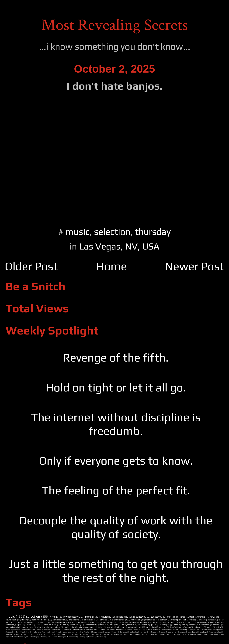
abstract (9, 632)
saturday (123, 617)
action (17, 632)
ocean (124, 634)
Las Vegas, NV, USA (119, 246)
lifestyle (129, 630)
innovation (135, 620)
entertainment (67, 622)
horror (31, 634)
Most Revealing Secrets (115, 25)
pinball (154, 634)
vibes (8, 630)
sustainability (21, 637)
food (219, 622)
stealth (11, 637)
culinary (144, 632)
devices (211, 620)
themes (30, 625)
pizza (162, 634)
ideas (20, 622)
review (176, 630)
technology (33, 637)
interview (119, 630)
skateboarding (119, 620)
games (23, 634)
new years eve (128, 625)
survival (110, 627)
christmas (208, 622)
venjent (125, 622)
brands (198, 622)
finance (180, 627)
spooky (153, 625)
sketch (100, 627)
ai (202, 620)
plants (169, 634)
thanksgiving (165, 625)
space (182, 622)
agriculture (37, 632)
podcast (177, 634)
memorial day (54, 627)
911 (39, 625)
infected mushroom (57, 634)
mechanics (150, 620)
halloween (199, 627)
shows (213, 634)
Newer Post (195, 266)
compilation (58, 620)
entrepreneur (90, 625)
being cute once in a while (73, 632)
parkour (138, 630)
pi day (21, 625)
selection (112, 232)
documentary (75, 625)
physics (104, 620)
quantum (90, 627)
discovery (52, 622)
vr (103, 637)
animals (192, 625)
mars (86, 634)
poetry (147, 630)
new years (114, 625)
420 (189, 622)
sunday (140, 617)
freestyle (9, 634)
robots (173, 622)
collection (134, 632)
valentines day (123, 627)
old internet (134, 634)
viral (198, 630)
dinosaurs (57, 630)
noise (80, 627)
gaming (103, 622)
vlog (183, 625)
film (171, 627)
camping (217, 625)
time (176, 625)
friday (55, 617)
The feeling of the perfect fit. (116, 490)
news (164, 622)
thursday (153, 232)
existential (67, 630)
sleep (194, 620)
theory (43, 637)
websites (206, 630)
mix (169, 617)
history (155, 622)
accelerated (137, 627)
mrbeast (81, 622)
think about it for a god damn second (63, 637)
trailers (91, 637)
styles (218, 627)
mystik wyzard (96, 634)
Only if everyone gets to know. (116, 461)
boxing (108, 632)
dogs (163, 632)
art (34, 630)
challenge (123, 632)
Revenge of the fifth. (116, 357)
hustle (110, 630)
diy (134, 622)
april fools (56, 632)
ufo (98, 637)
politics (114, 622)
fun (16, 634)
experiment (192, 632)
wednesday (72, 617)
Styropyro (217, 630)
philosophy (10, 625)
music (78, 232)
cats (115, 632)
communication (44, 630)
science (182, 617)
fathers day (78, 630)
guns (188, 627)
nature (107, 634)
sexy (207, 634)
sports (221, 634)
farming (203, 632)
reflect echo (165, 630)
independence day (25, 627)
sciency (200, 634)
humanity (10, 627)
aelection (26, 632)
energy (182, 632)
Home (111, 266)
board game (97, 632)
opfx (34, 620)
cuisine (63, 625)
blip (88, 632)
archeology (151, 627)
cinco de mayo (50, 625)
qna (185, 634)
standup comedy (188, 630)
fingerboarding (215, 632)
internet (103, 625)
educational (90, 620)
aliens (16, 630)
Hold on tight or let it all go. (116, 387)
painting (145, 634)
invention (31, 622)
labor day (41, 627)
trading (83, 637)
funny (24, 620)
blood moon (204, 625)
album (92, 622)
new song (215, 617)
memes (44, 620)
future (202, 617)
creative (163, 627)
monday (89, 617)
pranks (155, 630)
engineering (74, 620)
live (41, 622)
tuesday (155, 617)
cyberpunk (154, 632)
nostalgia (116, 634)
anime (47, 632)
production (142, 625)
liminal (79, 634)
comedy (164, 620)
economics (172, 632)
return (191, 634)
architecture (25, 630)
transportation (179, 620)
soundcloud (11, 620)
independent (42, 634)
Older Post (31, 266)
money (210, 627)
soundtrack (144, 622)
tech (192, 617)
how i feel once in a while (95, 630)
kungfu (70, 634)
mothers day (69, 627)
